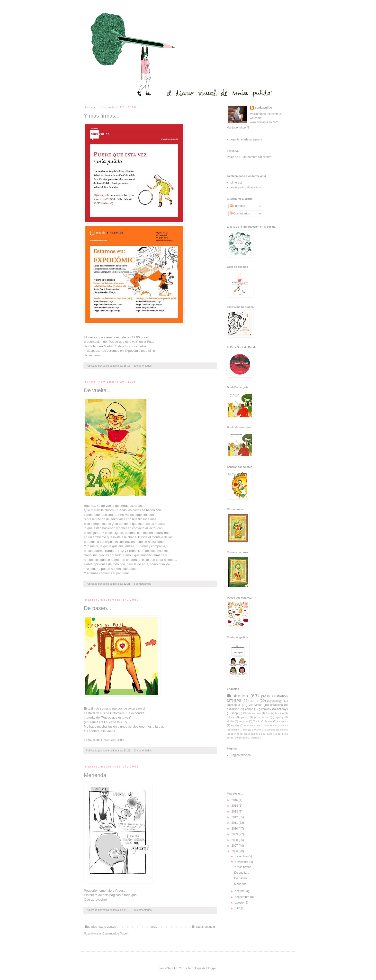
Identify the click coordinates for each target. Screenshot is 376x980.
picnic (245, 717)
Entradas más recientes (100, 927)
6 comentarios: (143, 584)
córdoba (235, 730)
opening (235, 734)
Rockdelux (234, 705)
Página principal (241, 755)
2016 (235, 800)
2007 (235, 846)
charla (285, 726)
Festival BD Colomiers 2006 (104, 740)
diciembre (242, 856)
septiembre (243, 897)
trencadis (242, 738)
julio (238, 908)
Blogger (211, 968)
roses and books (253, 734)
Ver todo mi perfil (238, 128)
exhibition (233, 709)
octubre (240, 891)
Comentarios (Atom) (115, 934)
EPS (238, 701)
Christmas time (252, 713)
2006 (235, 851)
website (255, 738)
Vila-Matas (255, 705)
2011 (235, 823)
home (254, 701)
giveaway (265, 709)
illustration (237, 696)
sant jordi (272, 734)
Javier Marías (270, 726)
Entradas (237, 206)
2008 (235, 840)
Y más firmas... (102, 116)
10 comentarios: (143, 366)
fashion (279, 713)
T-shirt (257, 721)
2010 (235, 829)
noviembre (242, 862)
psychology (274, 701)
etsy (245, 730)
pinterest (236, 183)
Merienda (95, 775)
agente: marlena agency (246, 139)
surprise (243, 721)
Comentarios (240, 213)
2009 (235, 834)
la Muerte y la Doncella (263, 730)
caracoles (276, 705)
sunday (235, 725)
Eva (268, 713)
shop (235, 713)
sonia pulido (264, 108)
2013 (235, 812)
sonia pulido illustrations (246, 187)
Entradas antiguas (204, 927)
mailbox (284, 730)
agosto (240, 903)
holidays (282, 709)
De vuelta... (97, 390)
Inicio (154, 927)
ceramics (282, 721)
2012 (235, 817)
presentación (262, 717)
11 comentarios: (143, 750)
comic (249, 709)
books (269, 721)
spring (279, 717)
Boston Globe (252, 726)
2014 (235, 806)
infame (231, 717)
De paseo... (98, 608)
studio (230, 721)
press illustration (274, 696)
